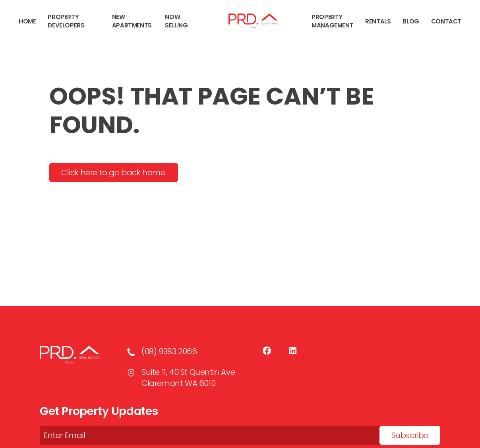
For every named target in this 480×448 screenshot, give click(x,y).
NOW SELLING (176, 21)
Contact (446, 21)
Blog (411, 21)
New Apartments (132, 21)
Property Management (332, 21)
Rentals (378, 21)
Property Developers (66, 21)
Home (27, 21)
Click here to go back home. (114, 173)
